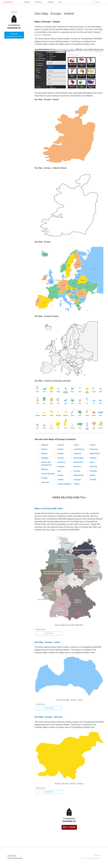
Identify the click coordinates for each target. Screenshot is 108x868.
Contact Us (97, 855)
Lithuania (77, 453)
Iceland (61, 480)
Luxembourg (79, 449)
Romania (94, 449)
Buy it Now (69, 827)
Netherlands (79, 475)
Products (27, 2)
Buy (60, 2)
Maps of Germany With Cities (49, 508)
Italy (59, 471)
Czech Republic (48, 474)
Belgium (45, 469)
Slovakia (93, 471)
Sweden (93, 458)
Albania (45, 445)
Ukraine (93, 480)
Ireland (60, 475)
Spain (92, 462)
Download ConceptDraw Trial (14, 35)
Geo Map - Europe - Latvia (47, 642)
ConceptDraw (8, 2)
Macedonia (78, 462)
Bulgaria (45, 458)
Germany (61, 462)
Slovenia (93, 467)
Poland (77, 484)
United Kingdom (64, 484)
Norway (77, 471)
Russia (93, 445)
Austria (44, 449)
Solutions (38, 2)
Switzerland (95, 453)
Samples (51, 2)
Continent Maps (49, 708)
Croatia (44, 478)
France (60, 449)
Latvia (76, 445)
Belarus (45, 453)
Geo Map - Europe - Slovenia (48, 717)
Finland (61, 453)
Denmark (45, 482)
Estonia (61, 445)
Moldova (77, 467)
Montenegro (79, 458)
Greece (61, 458)
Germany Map (49, 633)
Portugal (77, 480)
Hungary (61, 467)
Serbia (93, 475)
